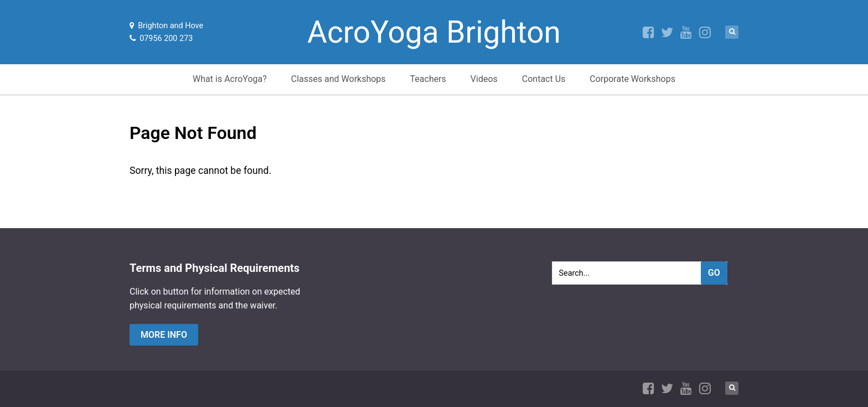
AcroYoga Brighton (434, 32)
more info (164, 335)
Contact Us (544, 79)
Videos (484, 79)
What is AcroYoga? (230, 79)
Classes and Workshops (339, 79)
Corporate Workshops (632, 79)
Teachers (428, 79)
